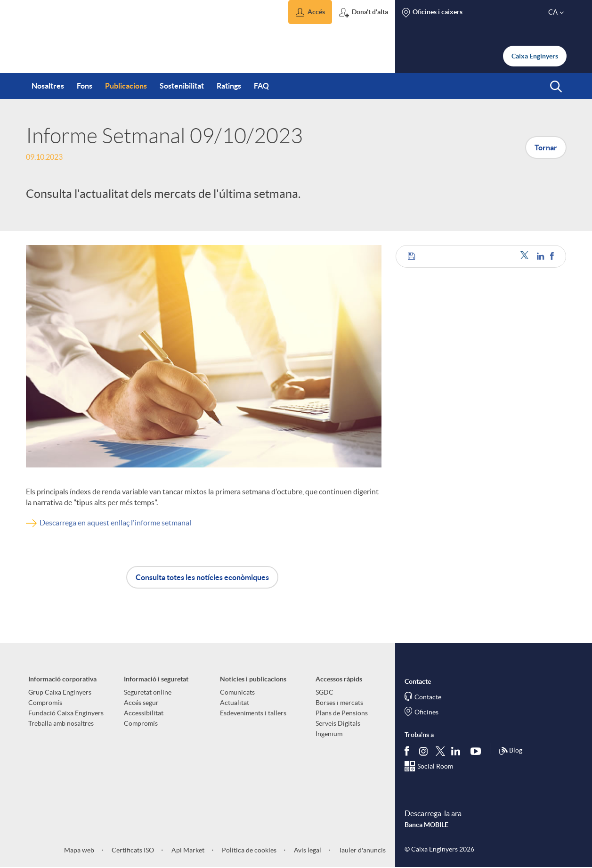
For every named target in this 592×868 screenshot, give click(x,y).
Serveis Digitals (338, 723)
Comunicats (237, 692)
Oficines (426, 712)
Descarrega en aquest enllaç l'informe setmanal (115, 523)
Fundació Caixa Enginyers (66, 713)
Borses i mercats (339, 703)
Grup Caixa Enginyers (60, 692)
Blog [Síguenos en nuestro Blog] (511, 751)
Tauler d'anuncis (361, 850)
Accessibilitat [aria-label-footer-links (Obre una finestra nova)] (144, 713)
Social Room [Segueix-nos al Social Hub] (435, 766)
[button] (310, 12)
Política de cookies (248, 850)
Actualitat (235, 703)
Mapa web (79, 850)
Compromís (45, 703)
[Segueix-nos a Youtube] (478, 751)
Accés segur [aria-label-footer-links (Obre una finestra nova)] (141, 703)
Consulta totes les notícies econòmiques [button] (202, 577)
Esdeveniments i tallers (253, 713)
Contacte (428, 697)
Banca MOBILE (426, 825)
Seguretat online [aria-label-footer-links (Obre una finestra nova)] (148, 692)
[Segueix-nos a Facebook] (409, 751)
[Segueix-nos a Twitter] (440, 750)
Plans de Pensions (342, 713)
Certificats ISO (132, 850)
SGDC (324, 692)
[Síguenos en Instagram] (424, 750)
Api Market (187, 850)
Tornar (546, 147)
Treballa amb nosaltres (61, 723)
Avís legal (307, 850)
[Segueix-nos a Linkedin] (458, 751)
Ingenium (329, 734)
